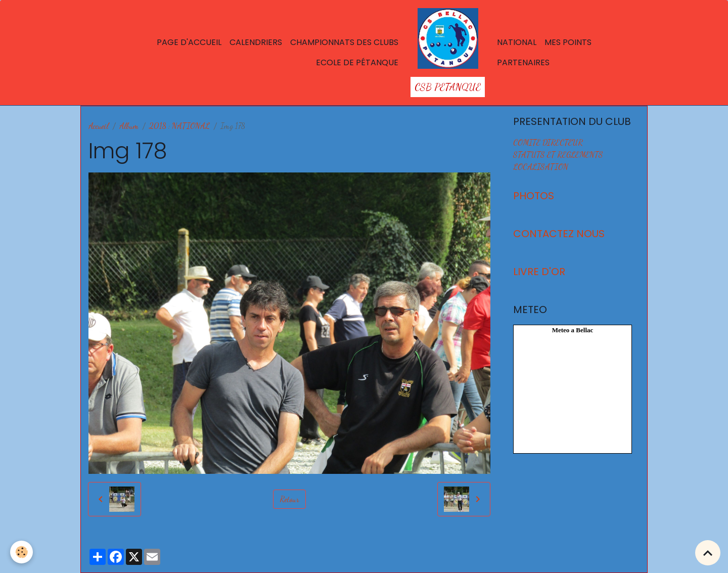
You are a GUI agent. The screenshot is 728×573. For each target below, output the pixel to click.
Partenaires (523, 62)
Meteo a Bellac (573, 330)
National (517, 42)
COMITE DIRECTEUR (548, 142)
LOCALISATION (541, 167)
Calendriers (256, 42)
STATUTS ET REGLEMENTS (558, 155)
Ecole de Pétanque (357, 62)
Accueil (99, 126)
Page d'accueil (189, 42)
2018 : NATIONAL (179, 126)
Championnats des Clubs (344, 42)
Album (129, 126)
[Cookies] (21, 552)
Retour (289, 499)
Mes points (568, 42)
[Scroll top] (708, 553)
